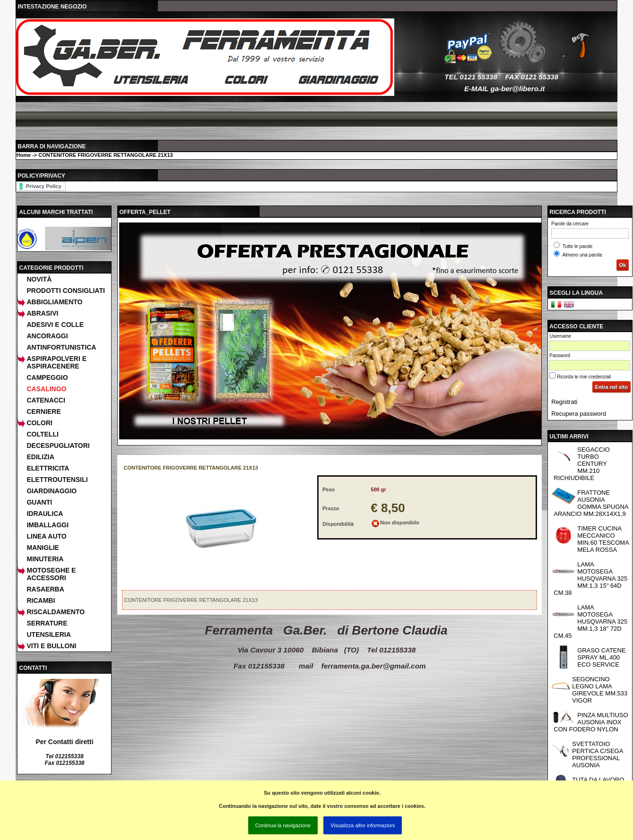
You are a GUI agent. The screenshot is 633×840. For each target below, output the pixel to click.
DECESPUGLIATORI (58, 446)
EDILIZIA (40, 457)
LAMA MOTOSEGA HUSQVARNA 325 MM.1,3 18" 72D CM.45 (590, 621)
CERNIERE (43, 411)
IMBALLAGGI (48, 525)
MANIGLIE (43, 548)
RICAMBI (41, 600)
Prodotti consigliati (65, 291)
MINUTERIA (45, 559)
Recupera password (579, 414)
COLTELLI (42, 434)
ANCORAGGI (47, 336)
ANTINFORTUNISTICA (61, 347)
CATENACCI (46, 400)
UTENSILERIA (48, 634)
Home (23, 155)
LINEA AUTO (46, 536)
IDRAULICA (45, 514)
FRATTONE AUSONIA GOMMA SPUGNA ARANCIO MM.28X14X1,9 (591, 503)
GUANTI (39, 502)
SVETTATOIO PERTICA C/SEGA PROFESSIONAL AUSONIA (598, 754)
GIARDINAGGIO (52, 491)
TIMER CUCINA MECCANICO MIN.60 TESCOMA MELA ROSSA (603, 539)
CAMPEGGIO (47, 377)
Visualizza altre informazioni (363, 825)
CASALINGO (46, 389)
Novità (39, 279)
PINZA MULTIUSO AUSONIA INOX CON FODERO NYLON (591, 722)
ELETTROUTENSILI (57, 480)
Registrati (564, 402)
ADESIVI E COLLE (55, 325)
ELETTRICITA (48, 468)
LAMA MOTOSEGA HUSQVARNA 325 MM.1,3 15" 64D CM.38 (590, 579)
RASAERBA (45, 589)
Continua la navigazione (283, 825)
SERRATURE (47, 623)
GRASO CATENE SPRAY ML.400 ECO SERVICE (601, 657)
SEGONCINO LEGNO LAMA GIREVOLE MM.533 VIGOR (600, 690)
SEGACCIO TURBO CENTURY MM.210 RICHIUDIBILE (582, 464)
